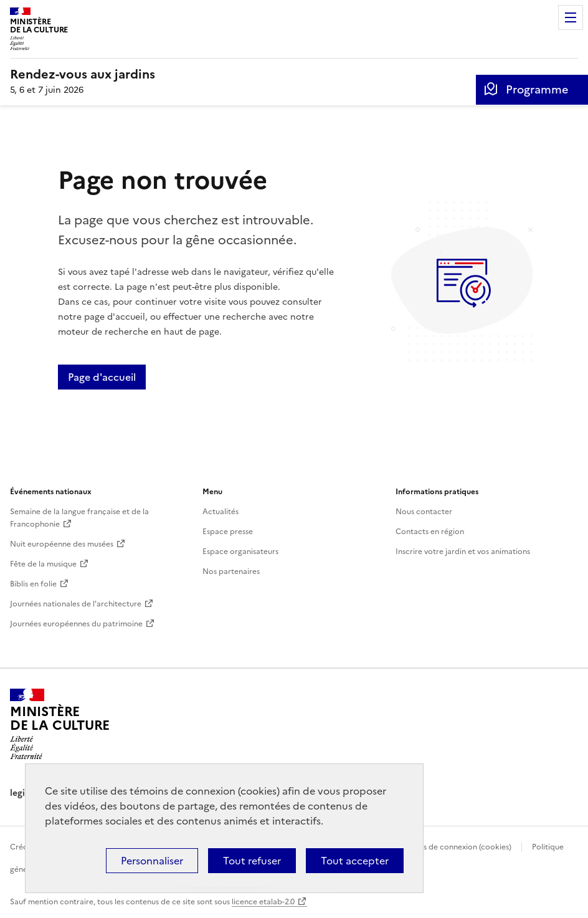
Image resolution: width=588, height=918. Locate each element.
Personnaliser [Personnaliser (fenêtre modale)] (152, 861)
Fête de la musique (43, 564)
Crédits (23, 847)
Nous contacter (424, 512)
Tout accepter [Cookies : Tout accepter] (355, 861)
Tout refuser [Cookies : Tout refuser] (252, 861)
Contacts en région (430, 532)
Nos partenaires (231, 571)
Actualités (220, 512)
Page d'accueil (102, 377)
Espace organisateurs (240, 552)
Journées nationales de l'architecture (76, 604)
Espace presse (228, 532)
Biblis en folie (33, 584)
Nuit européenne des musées (62, 544)
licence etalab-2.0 (263, 902)
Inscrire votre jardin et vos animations (463, 552)
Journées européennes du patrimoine (76, 624)
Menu (571, 17)
